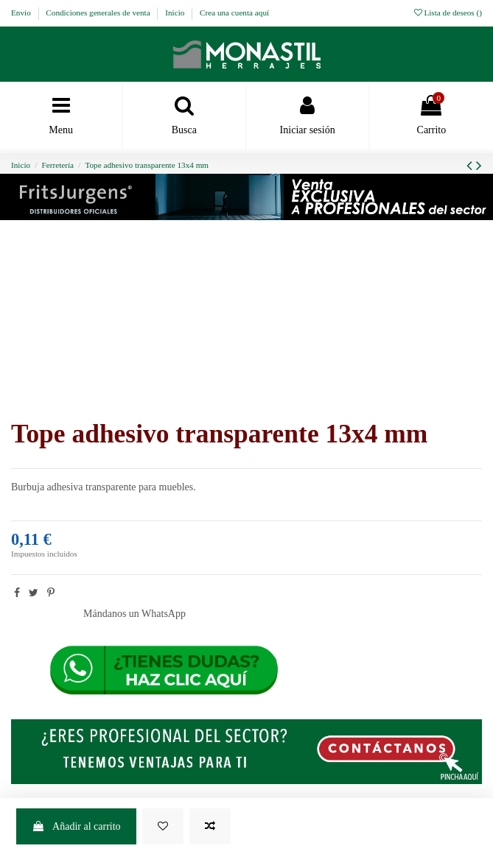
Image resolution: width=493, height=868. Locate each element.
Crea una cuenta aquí (234, 13)
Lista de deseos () (448, 13)
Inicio (176, 13)
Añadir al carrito (76, 826)
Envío (22, 13)
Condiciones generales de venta (99, 13)
